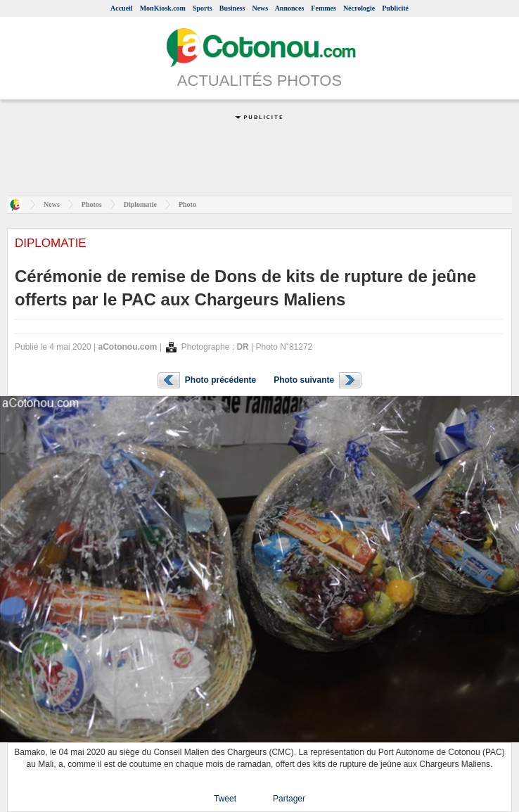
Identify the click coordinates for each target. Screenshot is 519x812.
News (260, 8)
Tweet (225, 799)
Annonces (290, 8)
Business (232, 8)
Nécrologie (359, 8)
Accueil (122, 8)
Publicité (395, 8)
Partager (289, 799)
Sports (203, 8)
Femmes (323, 8)
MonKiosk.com (163, 8)
